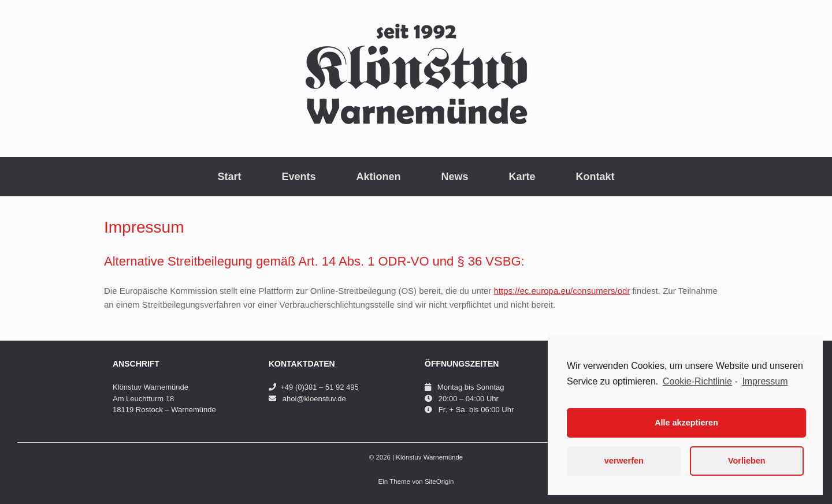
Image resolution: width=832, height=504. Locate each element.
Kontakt (595, 177)
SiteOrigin (439, 481)
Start (229, 177)
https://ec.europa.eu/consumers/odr (562, 291)
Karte (522, 177)
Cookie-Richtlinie (697, 381)
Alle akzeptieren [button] (686, 423)
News (455, 177)
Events (298, 177)
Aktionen (378, 177)
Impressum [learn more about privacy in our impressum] (765, 381)
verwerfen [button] (624, 461)
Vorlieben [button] (747, 461)
